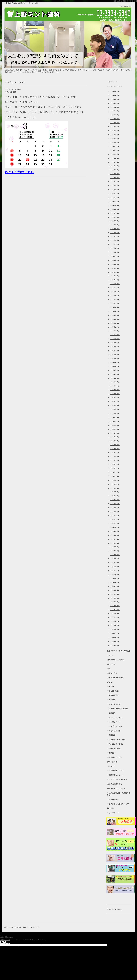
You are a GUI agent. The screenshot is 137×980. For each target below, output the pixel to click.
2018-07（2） (115, 445)
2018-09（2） (115, 437)
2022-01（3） (115, 280)
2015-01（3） (115, 610)
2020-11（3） (115, 335)
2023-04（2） (115, 225)
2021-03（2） (115, 319)
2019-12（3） (115, 378)
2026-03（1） (115, 99)
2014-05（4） (115, 641)
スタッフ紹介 (112, 673)
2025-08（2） (115, 123)
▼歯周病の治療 (113, 695)
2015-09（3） (115, 578)
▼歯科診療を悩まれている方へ (119, 804)
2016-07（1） (115, 539)
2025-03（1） (115, 142)
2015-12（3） (115, 567)
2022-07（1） (115, 256)
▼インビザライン (114, 722)
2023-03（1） (115, 229)
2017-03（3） (115, 508)
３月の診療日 (10, 92)
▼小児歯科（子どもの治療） (118, 709)
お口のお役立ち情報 (115, 784)
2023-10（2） (115, 205)
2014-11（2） (115, 618)
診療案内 (110, 686)
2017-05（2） (115, 500)
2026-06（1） (115, 91)
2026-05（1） (115, 95)
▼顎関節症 (111, 735)
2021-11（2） (115, 288)
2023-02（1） (115, 233)
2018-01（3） (115, 468)
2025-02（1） (115, 146)
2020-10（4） (115, 339)
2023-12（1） (115, 197)
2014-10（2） (115, 622)
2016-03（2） (115, 555)
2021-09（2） (115, 296)
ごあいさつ (111, 655)
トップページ (112, 82)
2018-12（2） (115, 425)
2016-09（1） (115, 531)
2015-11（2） (115, 571)
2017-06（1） (115, 496)
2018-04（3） (115, 457)
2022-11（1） (115, 245)
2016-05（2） (115, 547)
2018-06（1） (115, 449)
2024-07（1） (115, 174)
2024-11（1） (115, 158)
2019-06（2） (115, 402)
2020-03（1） (115, 366)
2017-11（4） (115, 476)
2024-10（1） (115, 162)
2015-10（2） (115, 574)
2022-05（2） (115, 264)
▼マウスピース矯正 (115, 717)
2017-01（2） (115, 516)
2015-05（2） (115, 594)
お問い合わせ (112, 762)
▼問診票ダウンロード (115, 775)
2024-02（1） (115, 190)
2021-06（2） (115, 307)
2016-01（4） (115, 563)
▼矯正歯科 (111, 713)
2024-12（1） (115, 154)
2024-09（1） (115, 166)
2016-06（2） (115, 543)
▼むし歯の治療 (113, 691)
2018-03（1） (115, 461)
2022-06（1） (115, 260)
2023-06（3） (115, 217)
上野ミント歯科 (16, 928)
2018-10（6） (115, 433)
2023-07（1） (115, 213)
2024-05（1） (115, 182)
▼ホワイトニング (114, 704)
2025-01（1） (115, 150)
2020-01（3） (115, 374)
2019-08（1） (115, 394)
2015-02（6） (115, 606)
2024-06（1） (115, 178)
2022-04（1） (115, 268)
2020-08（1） (115, 347)
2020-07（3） (115, 351)
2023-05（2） (115, 221)
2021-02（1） (115, 323)
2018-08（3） (115, 441)
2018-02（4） (115, 464)
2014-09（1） (115, 626)
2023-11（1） (115, 201)
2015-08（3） (115, 582)
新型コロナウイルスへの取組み (119, 651)
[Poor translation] (7, 942)
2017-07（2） (115, 492)
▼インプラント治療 (115, 726)
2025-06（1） (115, 131)
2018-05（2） (115, 453)
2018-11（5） (115, 429)
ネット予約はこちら (19, 172)
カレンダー (111, 766)
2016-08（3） (115, 535)
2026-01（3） (115, 107)
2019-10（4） (115, 386)
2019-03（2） (115, 413)
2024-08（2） (115, 170)
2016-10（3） (115, 527)
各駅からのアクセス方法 (116, 788)
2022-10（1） (115, 248)
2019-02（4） (115, 417)
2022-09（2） (115, 252)
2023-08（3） (115, 209)
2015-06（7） (115, 590)
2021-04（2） (115, 315)
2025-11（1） (115, 111)
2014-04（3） (115, 645)
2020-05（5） (115, 358)
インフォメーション (115, 86)
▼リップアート (113, 813)
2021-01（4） (115, 327)
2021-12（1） (115, 284)
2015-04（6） (115, 598)
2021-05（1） (115, 311)
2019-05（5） (115, 406)
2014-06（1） (115, 637)
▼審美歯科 (111, 700)
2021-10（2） (115, 292)
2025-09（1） (115, 119)
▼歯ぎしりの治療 (114, 731)
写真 (109, 669)
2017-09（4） (115, 484)
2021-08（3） (115, 300)
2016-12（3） (115, 519)
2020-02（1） (115, 370)
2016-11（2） (115, 523)
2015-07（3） (115, 586)
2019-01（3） (115, 421)
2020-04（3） (115, 362)
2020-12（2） (115, 331)
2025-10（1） (115, 115)
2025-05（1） (115, 135)
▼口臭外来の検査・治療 (116, 740)
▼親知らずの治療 (114, 749)
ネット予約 (111, 664)
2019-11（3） (115, 382)
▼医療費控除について (115, 771)
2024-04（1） (115, 186)
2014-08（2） (115, 629)
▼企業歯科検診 (113, 799)
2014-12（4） (115, 614)
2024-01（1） (115, 193)
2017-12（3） (115, 472)
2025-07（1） (115, 127)
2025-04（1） (115, 138)
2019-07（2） (115, 398)
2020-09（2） (115, 343)
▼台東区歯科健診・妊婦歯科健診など (119, 794)
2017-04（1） (115, 504)
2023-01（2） (115, 237)
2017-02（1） (115, 512)
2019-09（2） (115, 390)
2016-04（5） (115, 551)
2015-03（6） (115, 602)
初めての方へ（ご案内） (116, 660)
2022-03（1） (115, 272)
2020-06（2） (115, 354)
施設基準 (110, 808)
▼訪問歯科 (111, 753)
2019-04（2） (115, 409)
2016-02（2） (115, 559)
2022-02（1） (115, 276)
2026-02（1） (115, 103)
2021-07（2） (115, 303)
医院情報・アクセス (115, 757)
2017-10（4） (115, 480)
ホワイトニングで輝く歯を (117, 780)
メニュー (110, 682)
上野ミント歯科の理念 (115, 678)
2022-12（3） (115, 241)
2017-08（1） (115, 488)
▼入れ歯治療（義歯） (115, 744)
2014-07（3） (115, 633)
